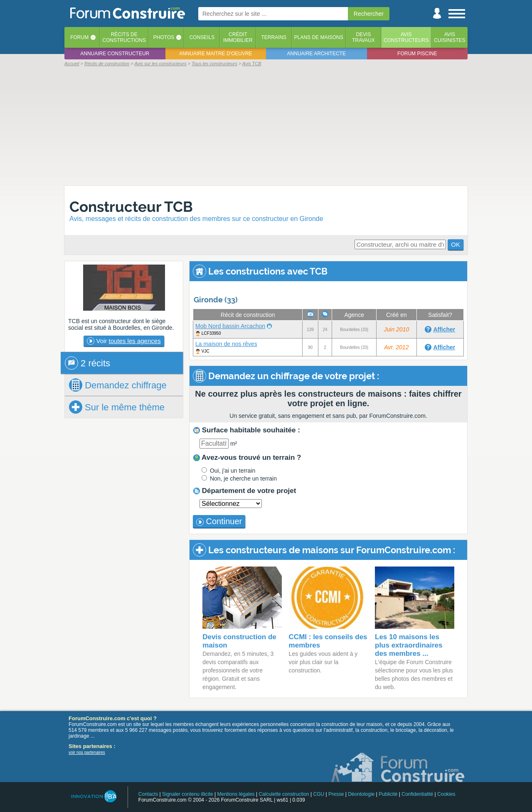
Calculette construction (284, 794)
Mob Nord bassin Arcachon (230, 326)
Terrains (274, 37)
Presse (336, 794)
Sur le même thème (117, 407)
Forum (79, 37)
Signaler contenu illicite (188, 794)
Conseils (202, 37)
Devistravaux (363, 37)
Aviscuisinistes (449, 37)
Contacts (148, 794)
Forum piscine (417, 54)
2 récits (87, 363)
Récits (124, 37)
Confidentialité (417, 794)
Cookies (446, 794)
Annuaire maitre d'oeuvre (216, 54)
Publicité (388, 794)
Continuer (219, 521)
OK (456, 244)
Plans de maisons (319, 37)
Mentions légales (236, 794)
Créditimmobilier (238, 37)
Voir (124, 341)
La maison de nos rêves (226, 344)
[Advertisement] (266, 125)
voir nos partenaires (87, 752)
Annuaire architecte (316, 54)
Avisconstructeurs (406, 37)
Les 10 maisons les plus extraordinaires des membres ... (409, 645)
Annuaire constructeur (115, 54)
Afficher (444, 329)
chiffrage (118, 385)
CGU (319, 794)
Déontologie (361, 794)
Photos (164, 37)
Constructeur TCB (131, 207)
